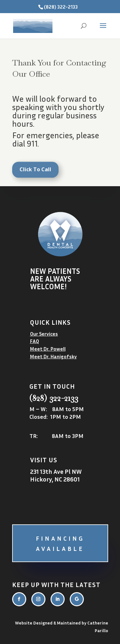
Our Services (44, 334)
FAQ (35, 341)
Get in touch (52, 386)
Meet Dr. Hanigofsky (53, 356)
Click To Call (35, 171)
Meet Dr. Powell (48, 349)
